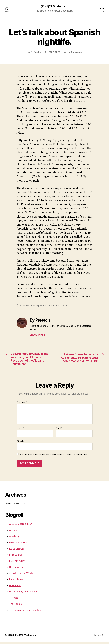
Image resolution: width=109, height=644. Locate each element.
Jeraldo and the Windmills (23, 575)
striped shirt (57, 306)
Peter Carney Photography (23, 593)
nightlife (40, 306)
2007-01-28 (54, 52)
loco (33, 306)
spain (48, 306)
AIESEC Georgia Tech (21, 525)
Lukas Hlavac (16, 581)
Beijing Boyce (16, 550)
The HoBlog (16, 605)
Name (20, 430)
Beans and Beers (18, 544)
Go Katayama (16, 569)
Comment (22, 404)
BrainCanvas (16, 556)
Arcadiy (13, 532)
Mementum (15, 587)
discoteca (25, 306)
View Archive (38, 335)
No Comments (75, 52)
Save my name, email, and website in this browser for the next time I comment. (54, 456)
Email (59, 430)
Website (20, 443)
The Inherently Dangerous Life (25, 612)
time (66, 306)
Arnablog (14, 538)
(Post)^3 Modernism (54, 7)
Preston (37, 52)
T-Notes (14, 599)
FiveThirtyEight (17, 562)
